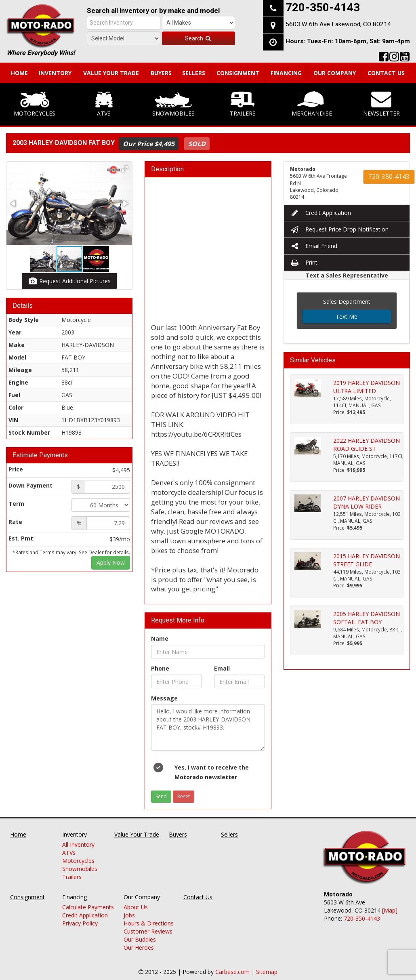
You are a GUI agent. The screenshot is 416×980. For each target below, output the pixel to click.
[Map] (390, 910)
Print (304, 262)
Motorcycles (35, 104)
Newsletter (381, 104)
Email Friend (314, 246)
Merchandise (312, 104)
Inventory (55, 73)
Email (222, 668)
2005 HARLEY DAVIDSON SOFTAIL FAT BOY (367, 618)
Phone (160, 668)
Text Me (347, 317)
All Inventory (78, 844)
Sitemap (267, 972)
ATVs (104, 104)
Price (16, 469)
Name (160, 638)
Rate (15, 522)
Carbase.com (232, 972)
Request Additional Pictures (69, 281)
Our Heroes (139, 947)
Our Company (335, 73)
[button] (125, 169)
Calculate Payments (88, 907)
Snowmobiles (173, 104)
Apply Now (111, 563)
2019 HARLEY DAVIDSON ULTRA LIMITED (367, 387)
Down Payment (30, 485)
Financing (286, 73)
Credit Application (320, 213)
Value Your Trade (111, 73)
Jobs (129, 915)
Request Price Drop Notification (339, 229)
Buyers (161, 73)
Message (164, 698)
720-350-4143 (389, 177)
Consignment (238, 73)
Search (198, 38)
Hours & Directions (149, 923)
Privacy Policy (80, 923)
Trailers (243, 104)
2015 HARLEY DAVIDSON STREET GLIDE (367, 560)
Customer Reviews (148, 931)
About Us (136, 907)
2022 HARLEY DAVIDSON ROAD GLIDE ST (367, 445)
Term (16, 504)
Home (19, 73)
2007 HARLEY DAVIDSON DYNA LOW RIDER (367, 502)
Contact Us (386, 73)
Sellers (194, 73)
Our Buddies (140, 939)
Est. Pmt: (22, 538)
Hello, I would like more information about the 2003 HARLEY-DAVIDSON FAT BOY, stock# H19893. (208, 728)
